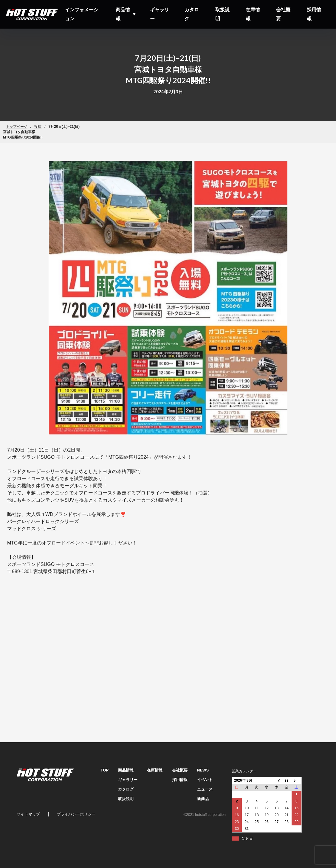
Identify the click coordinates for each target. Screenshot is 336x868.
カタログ (192, 14)
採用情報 (314, 14)
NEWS (203, 770)
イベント (205, 780)
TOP (105, 770)
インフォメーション (82, 14)
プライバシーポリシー (76, 814)
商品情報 (123, 14)
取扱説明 (222, 14)
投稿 (38, 127)
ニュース (205, 789)
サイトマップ (28, 814)
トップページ (17, 127)
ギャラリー (160, 14)
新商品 (203, 799)
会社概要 (283, 14)
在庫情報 (253, 14)
